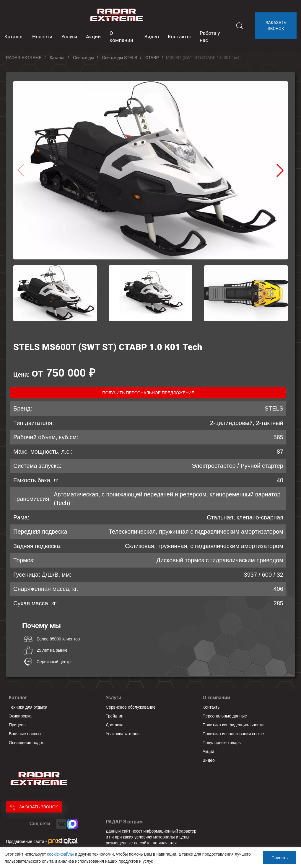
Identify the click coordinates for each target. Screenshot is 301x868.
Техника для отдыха (28, 707)
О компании (121, 37)
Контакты (179, 37)
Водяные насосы (25, 734)
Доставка (115, 725)
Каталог (18, 698)
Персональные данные (225, 716)
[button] (280, 170)
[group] (150, 170)
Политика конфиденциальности (233, 725)
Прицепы (18, 725)
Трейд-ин (115, 716)
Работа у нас (210, 37)
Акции (93, 37)
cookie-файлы (60, 854)
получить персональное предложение (148, 393)
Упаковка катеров (123, 734)
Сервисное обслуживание (131, 707)
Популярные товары (222, 743)
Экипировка (20, 716)
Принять (280, 858)
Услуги (69, 37)
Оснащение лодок (26, 743)
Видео (152, 37)
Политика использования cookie (233, 734)
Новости (42, 37)
